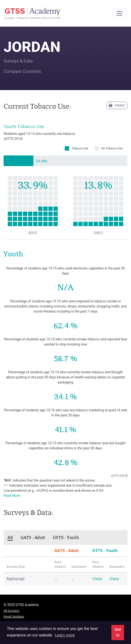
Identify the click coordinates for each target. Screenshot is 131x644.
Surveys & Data (18, 61)
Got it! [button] (118, 632)
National (15, 579)
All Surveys (11, 611)
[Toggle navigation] (119, 13)
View (97, 579)
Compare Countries (22, 71)
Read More (12, 496)
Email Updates (14, 616)
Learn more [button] (65, 635)
